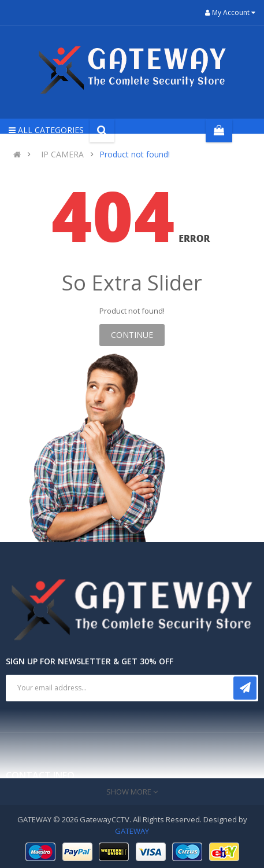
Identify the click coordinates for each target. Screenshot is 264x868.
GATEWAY (132, 831)
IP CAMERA (62, 154)
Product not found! (135, 154)
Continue (132, 335)
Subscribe (245, 688)
